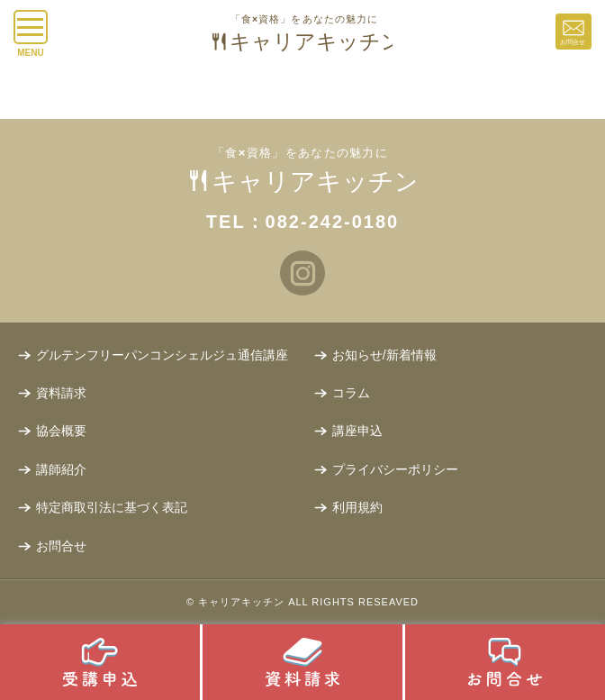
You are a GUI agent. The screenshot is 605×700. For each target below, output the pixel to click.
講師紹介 (61, 469)
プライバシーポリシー (395, 469)
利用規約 (357, 507)
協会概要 (61, 431)
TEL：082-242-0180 (302, 222)
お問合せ (61, 546)
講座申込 (357, 431)
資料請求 (61, 393)
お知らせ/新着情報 (384, 355)
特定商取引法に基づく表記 (112, 507)
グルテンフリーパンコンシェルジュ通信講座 (162, 355)
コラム (351, 393)
